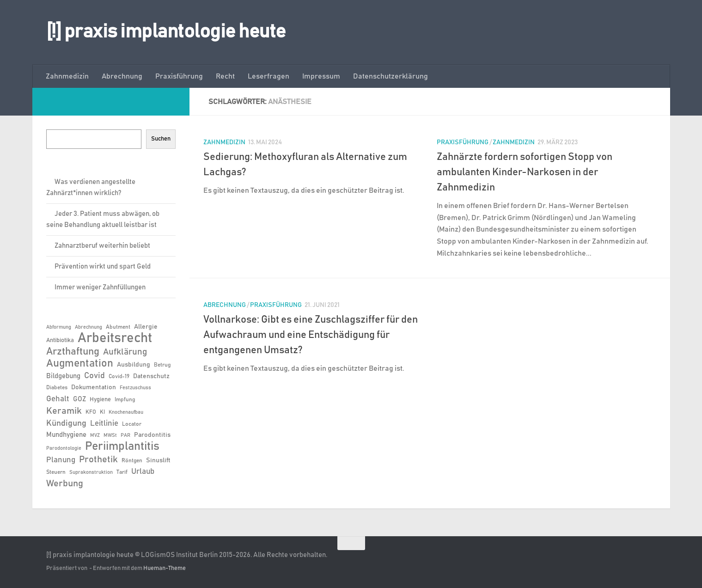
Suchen (161, 139)
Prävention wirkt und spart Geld (103, 266)
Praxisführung (179, 76)
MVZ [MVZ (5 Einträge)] (95, 435)
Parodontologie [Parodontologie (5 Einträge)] (64, 448)
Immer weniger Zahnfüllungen (100, 287)
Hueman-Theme (165, 568)
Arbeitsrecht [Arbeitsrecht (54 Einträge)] (115, 338)
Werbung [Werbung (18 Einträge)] (65, 484)
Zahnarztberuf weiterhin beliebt (102, 246)
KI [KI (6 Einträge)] (102, 412)
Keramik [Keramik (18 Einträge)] (64, 411)
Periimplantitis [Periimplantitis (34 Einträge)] (122, 447)
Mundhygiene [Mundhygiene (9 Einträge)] (66, 435)
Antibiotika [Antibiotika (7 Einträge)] (60, 340)
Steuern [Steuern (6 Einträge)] (56, 472)
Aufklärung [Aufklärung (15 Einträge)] (125, 352)
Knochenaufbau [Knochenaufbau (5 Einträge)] (126, 412)
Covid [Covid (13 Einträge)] (95, 376)
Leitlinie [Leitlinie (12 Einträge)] (104, 423)
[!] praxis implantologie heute (166, 32)
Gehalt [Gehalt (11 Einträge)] (58, 399)
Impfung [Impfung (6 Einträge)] (125, 399)
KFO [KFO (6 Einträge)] (91, 412)
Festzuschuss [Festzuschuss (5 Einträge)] (135, 388)
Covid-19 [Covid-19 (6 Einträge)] (119, 376)
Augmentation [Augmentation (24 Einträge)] (80, 364)
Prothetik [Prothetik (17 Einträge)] (98, 459)
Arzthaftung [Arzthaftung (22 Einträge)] (73, 352)
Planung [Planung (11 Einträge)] (61, 460)
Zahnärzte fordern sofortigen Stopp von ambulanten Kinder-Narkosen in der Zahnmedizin (525, 172)
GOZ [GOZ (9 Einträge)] (79, 399)
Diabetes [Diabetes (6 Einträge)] (57, 387)
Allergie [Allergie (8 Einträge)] (146, 327)
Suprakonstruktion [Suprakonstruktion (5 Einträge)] (91, 472)
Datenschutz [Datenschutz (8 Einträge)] (151, 376)
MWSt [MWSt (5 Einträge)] (110, 435)
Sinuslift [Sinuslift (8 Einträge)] (158, 460)
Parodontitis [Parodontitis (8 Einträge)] (152, 435)
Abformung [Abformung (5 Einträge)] (59, 327)
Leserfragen (269, 76)
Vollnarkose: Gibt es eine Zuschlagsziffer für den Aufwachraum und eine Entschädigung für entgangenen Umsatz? (311, 335)
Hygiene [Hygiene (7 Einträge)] (100, 400)
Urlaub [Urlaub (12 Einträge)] (143, 472)
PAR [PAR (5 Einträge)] (125, 435)
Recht (225, 76)
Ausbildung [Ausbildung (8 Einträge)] (134, 365)
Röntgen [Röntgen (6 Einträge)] (132, 460)
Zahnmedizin (67, 76)
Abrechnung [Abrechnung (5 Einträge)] (89, 327)
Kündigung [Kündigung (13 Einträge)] (66, 423)
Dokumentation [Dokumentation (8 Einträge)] (94, 387)
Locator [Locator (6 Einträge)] (132, 424)
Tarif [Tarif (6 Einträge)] (122, 472)
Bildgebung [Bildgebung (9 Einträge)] (63, 376)
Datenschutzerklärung (391, 76)
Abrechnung (122, 76)
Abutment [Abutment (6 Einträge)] (118, 327)
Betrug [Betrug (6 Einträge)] (162, 365)
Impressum (321, 76)
